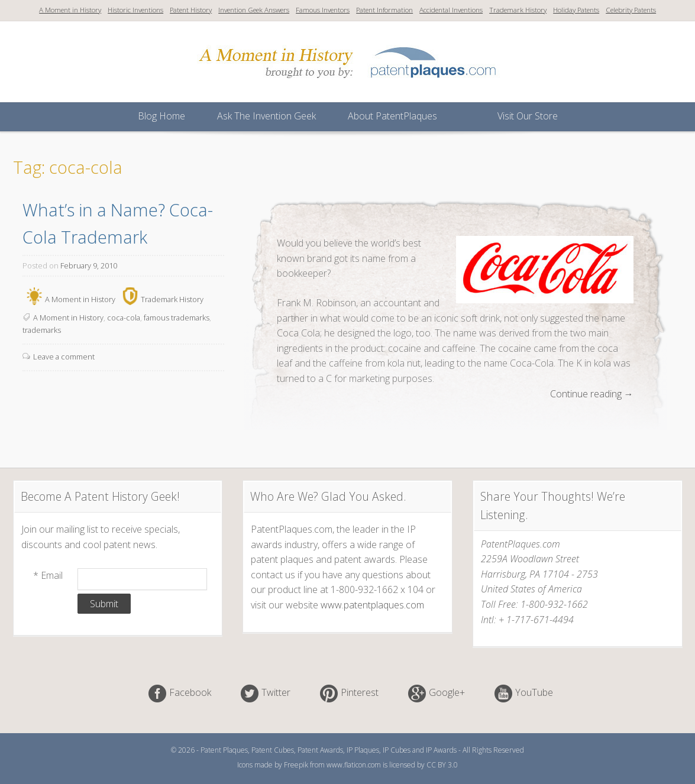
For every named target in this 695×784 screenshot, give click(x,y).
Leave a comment (64, 357)
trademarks (42, 330)
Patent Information (384, 10)
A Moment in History (70, 10)
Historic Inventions (135, 10)
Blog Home (161, 116)
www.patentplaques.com (372, 605)
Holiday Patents (576, 10)
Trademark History (518, 10)
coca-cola (124, 318)
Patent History (191, 10)
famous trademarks (177, 318)
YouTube (534, 693)
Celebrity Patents (631, 10)
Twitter (276, 693)
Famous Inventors (323, 10)
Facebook (190, 693)
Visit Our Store (528, 116)
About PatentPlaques (392, 116)
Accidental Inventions (451, 10)
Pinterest (360, 693)
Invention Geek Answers (254, 10)
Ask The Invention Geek (266, 116)
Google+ (447, 693)
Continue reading (592, 394)
